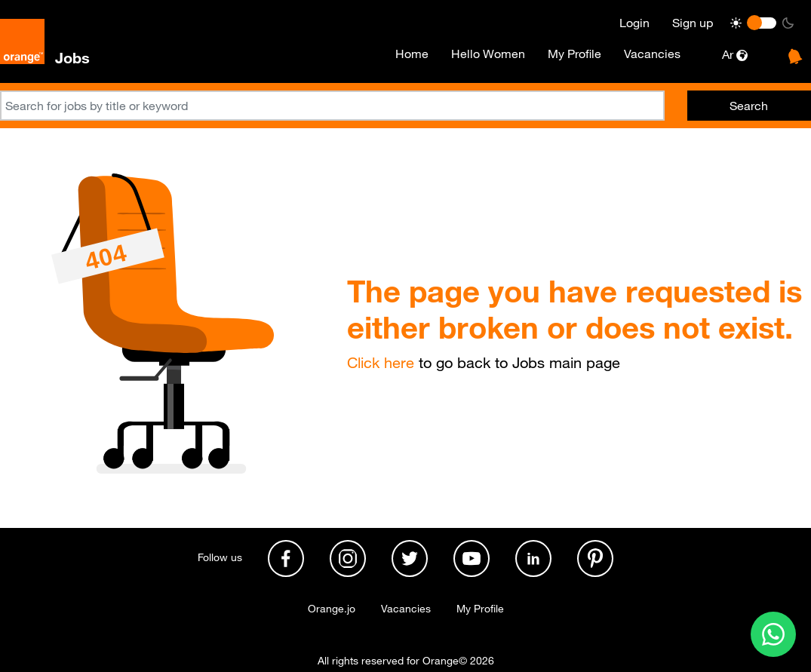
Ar (735, 54)
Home (412, 54)
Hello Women (488, 54)
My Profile (574, 54)
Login (634, 23)
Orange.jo (332, 609)
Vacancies (652, 54)
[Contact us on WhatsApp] (773, 634)
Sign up (693, 23)
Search (749, 106)
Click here (381, 363)
